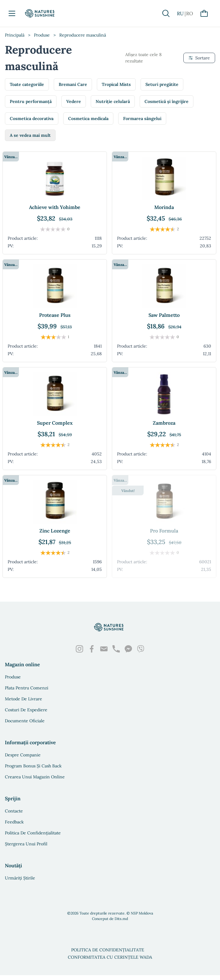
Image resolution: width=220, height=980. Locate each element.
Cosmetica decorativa (32, 119)
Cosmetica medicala (88, 119)
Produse (42, 35)
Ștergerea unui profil (26, 844)
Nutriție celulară (113, 101)
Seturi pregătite (162, 84)
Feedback (14, 822)
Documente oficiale (25, 721)
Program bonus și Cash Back (33, 766)
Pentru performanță (31, 101)
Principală (15, 35)
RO (190, 13)
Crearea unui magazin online (35, 777)
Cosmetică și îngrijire (167, 101)
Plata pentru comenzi (27, 688)
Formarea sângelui (142, 119)
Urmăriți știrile (20, 878)
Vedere (74, 101)
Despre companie (23, 755)
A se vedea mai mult (30, 135)
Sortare (199, 58)
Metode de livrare (24, 699)
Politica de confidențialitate (33, 833)
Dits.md (121, 919)
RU (180, 13)
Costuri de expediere (26, 710)
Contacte (14, 811)
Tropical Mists (116, 84)
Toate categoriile (27, 84)
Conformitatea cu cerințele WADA (110, 957)
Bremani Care (73, 84)
